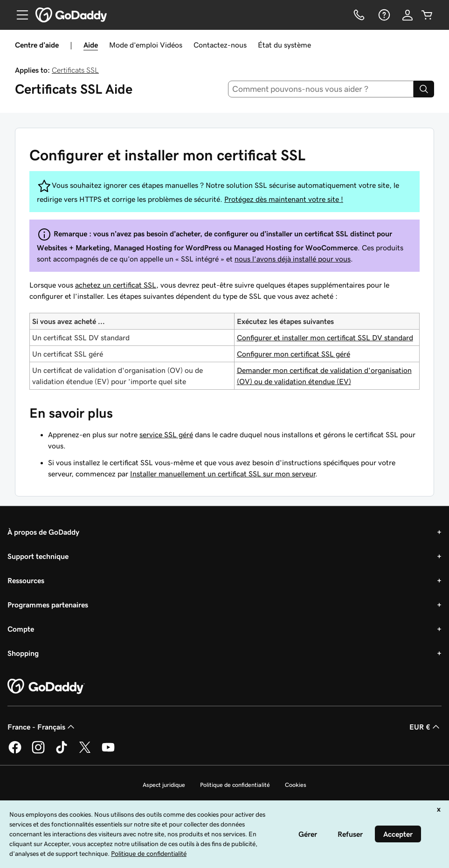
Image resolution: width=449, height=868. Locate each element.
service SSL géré (166, 434)
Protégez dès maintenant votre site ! (284, 199)
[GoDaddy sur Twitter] (85, 752)
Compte (21, 629)
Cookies (296, 785)
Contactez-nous (220, 45)
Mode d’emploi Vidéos (146, 45)
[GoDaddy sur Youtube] (108, 752)
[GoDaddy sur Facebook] (15, 752)
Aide (91, 45)
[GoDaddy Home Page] (46, 687)
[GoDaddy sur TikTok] (62, 752)
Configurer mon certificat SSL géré (294, 354)
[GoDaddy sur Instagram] (38, 752)
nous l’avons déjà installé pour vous (293, 259)
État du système (284, 45)
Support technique (38, 556)
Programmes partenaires (48, 605)
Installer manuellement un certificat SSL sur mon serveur (223, 474)
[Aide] (383, 15)
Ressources (26, 580)
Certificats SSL (75, 70)
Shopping (23, 653)
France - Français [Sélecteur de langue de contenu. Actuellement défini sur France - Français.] (42, 727)
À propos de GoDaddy (43, 532)
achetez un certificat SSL (116, 285)
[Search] (424, 89)
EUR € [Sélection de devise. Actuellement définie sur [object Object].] (425, 727)
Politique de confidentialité (235, 785)
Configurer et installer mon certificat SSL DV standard (325, 338)
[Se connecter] (408, 15)
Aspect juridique (164, 785)
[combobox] (321, 89)
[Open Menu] (19, 15)
